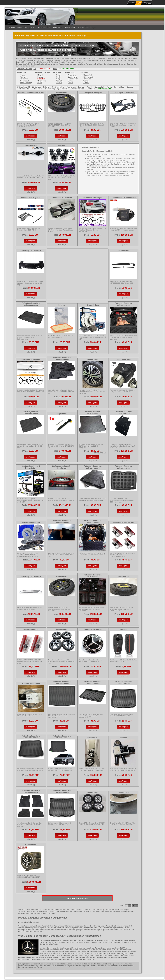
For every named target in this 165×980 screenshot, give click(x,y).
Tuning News (30, 27)
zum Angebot (30, 136)
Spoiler (58, 75)
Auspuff (90, 87)
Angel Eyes (72, 75)
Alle (35, 69)
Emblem (81, 87)
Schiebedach (100, 87)
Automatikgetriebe (25, 89)
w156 (55, 69)
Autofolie (86, 81)
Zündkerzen (36, 87)
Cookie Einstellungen (87, 27)
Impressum (58, 27)
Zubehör (86, 83)
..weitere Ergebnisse (77, 898)
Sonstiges (84, 72)
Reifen (40, 83)
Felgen (22, 75)
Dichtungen (91, 89)
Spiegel (58, 79)
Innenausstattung (26, 83)
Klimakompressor (78, 89)
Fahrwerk (23, 77)
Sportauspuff (24, 81)
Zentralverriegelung (52, 89)
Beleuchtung (70, 72)
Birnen (70, 81)
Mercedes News (15, 27)
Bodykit (58, 77)
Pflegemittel (87, 75)
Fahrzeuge (87, 79)
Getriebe (130, 87)
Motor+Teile (42, 81)
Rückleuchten (73, 79)
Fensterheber (112, 87)
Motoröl (40, 75)
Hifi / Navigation (89, 77)
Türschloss (65, 89)
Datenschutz (71, 27)
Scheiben (59, 83)
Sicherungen (71, 87)
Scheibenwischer (58, 87)
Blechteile (59, 81)
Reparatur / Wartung (42, 72)
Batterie (46, 87)
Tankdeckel (38, 89)
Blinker (70, 83)
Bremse (40, 77)
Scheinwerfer (73, 77)
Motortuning (24, 79)
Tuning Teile (22, 72)
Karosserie (57, 72)
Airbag (122, 87)
